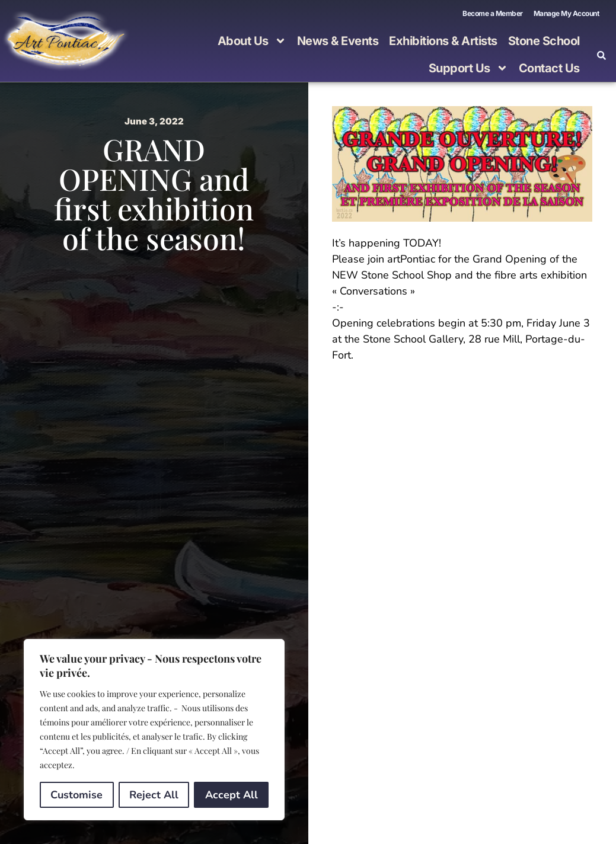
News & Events (338, 41)
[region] (154, 730)
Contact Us (549, 68)
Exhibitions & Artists (443, 41)
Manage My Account (566, 13)
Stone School (544, 41)
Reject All (154, 795)
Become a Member (493, 13)
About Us (252, 41)
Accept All (232, 795)
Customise (76, 795)
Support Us (468, 68)
